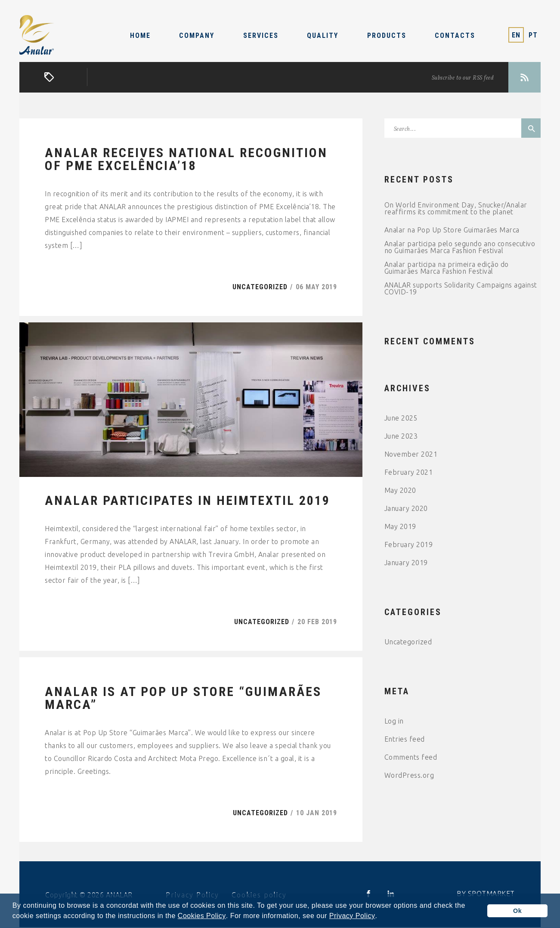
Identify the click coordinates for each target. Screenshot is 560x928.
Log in (394, 721)
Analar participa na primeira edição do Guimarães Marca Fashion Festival (447, 268)
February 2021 (409, 473)
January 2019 (406, 563)
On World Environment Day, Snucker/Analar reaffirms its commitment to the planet (456, 209)
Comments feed (411, 758)
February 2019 (409, 545)
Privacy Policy (352, 916)
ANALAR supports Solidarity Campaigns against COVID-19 (461, 289)
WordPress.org (409, 776)
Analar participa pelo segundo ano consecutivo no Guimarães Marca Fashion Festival (460, 247)
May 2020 (400, 491)
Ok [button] (517, 911)
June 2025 (401, 418)
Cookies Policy (202, 916)
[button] (381, 917)
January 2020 (406, 509)
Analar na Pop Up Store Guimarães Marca (452, 230)
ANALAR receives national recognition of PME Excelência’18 (186, 160)
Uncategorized (260, 287)
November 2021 (411, 455)
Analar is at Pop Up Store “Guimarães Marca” (183, 699)
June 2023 (401, 436)
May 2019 (400, 527)
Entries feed (405, 739)
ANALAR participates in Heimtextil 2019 (187, 501)
